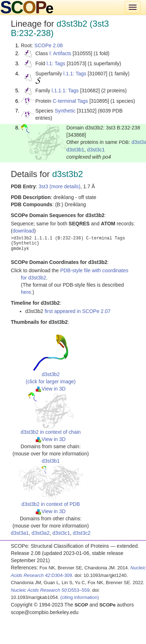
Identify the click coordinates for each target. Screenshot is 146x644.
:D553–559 (50, 590)
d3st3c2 (82, 533)
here (26, 292)
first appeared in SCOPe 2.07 (78, 311)
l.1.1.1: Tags (65, 91)
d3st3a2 (41, 533)
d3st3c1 (96, 150)
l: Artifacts (60, 53)
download (23, 231)
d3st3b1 (75, 150)
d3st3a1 (20, 533)
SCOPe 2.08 (48, 45)
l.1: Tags (56, 63)
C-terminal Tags (70, 101)
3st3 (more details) (59, 186)
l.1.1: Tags (75, 74)
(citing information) (79, 597)
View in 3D (51, 389)
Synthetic (65, 111)
